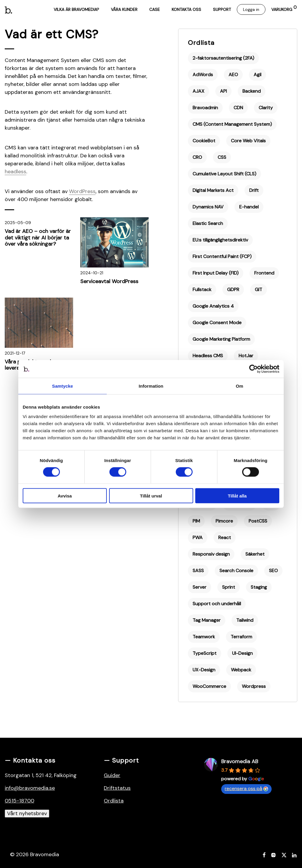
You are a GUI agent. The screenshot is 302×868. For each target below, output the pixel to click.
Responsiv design (211, 554)
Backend (252, 91)
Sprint (229, 587)
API (223, 91)
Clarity (266, 108)
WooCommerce (209, 686)
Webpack (241, 670)
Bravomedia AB (240, 761)
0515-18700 (19, 801)
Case (155, 9)
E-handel (249, 207)
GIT (258, 289)
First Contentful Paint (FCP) (222, 256)
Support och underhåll (217, 604)
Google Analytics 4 (213, 306)
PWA (198, 537)
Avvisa (65, 496)
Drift (254, 190)
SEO (273, 571)
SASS (198, 571)
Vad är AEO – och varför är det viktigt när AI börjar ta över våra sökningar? (38, 238)
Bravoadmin (205, 108)
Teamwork (204, 637)
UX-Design (204, 670)
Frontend (264, 273)
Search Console (236, 571)
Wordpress (254, 686)
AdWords (203, 75)
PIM (196, 521)
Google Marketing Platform (221, 339)
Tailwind (245, 620)
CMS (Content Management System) (232, 124)
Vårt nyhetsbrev (27, 813)
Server (200, 587)
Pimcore (224, 521)
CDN (238, 108)
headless (15, 172)
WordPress (82, 191)
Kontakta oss (186, 9)
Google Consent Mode (217, 323)
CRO (197, 157)
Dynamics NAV (208, 207)
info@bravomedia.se (30, 788)
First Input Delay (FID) (216, 273)
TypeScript (205, 653)
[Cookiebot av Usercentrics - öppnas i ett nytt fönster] (253, 369)
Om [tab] (239, 386)
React (225, 537)
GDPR (233, 289)
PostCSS (258, 521)
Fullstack (202, 289)
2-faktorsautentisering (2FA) (223, 58)
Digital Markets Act (213, 190)
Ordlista (201, 43)
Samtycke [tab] (63, 386)
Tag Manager (207, 620)
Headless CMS (208, 356)
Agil (257, 75)
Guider (112, 775)
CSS (222, 157)
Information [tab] (151, 386)
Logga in (251, 9)
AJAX (198, 91)
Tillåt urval (151, 496)
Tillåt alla (237, 496)
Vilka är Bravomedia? (76, 9)
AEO (233, 75)
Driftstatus (117, 788)
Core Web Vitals (248, 141)
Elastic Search (208, 223)
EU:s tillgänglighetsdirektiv (220, 240)
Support (222, 9)
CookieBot (204, 141)
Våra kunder (124, 9)
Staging (259, 587)
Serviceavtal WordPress (109, 281)
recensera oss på (246, 788)
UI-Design (242, 653)
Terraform (241, 637)
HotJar (246, 356)
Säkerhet (255, 554)
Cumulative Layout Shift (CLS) (224, 174)
